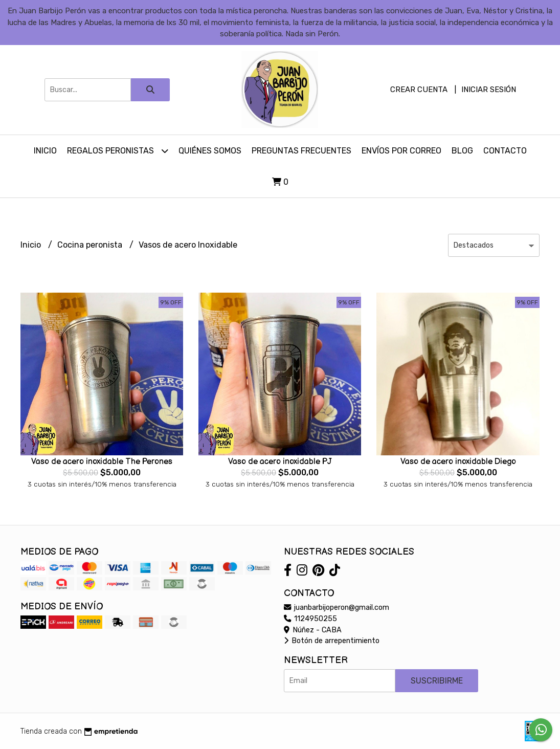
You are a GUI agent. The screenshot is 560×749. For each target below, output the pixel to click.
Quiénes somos (210, 151)
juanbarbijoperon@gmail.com (337, 608)
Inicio (45, 151)
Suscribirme (437, 681)
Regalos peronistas (118, 151)
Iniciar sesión (489, 90)
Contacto (505, 151)
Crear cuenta (419, 90)
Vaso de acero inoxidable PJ (280, 462)
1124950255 (310, 619)
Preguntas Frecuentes (301, 151)
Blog (462, 151)
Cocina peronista (91, 245)
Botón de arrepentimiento (332, 641)
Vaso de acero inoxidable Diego (458, 462)
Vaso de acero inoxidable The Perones (102, 462)
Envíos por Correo (401, 151)
